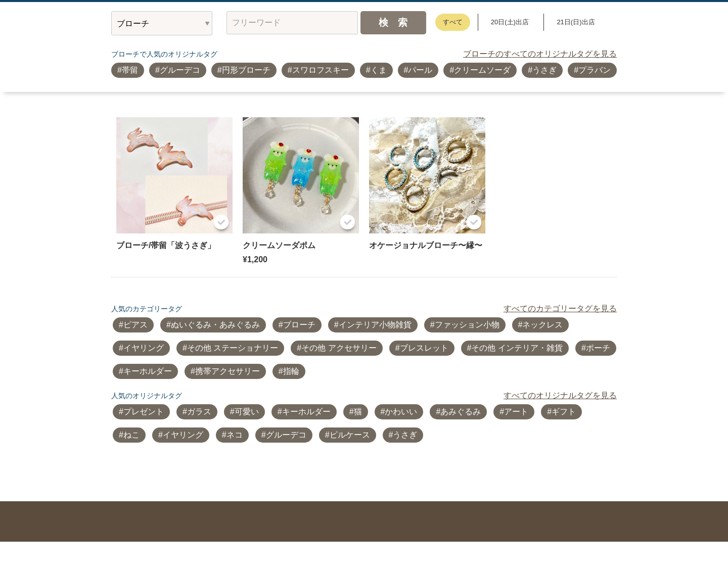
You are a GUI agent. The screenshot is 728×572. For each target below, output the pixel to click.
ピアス (135, 325)
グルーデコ (180, 70)
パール (420, 70)
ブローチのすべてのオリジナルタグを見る (540, 54)
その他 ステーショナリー (233, 348)
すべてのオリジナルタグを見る (560, 395)
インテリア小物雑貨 (375, 325)
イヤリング (144, 348)
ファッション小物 (467, 325)
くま (379, 70)
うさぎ (544, 70)
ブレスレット (424, 348)
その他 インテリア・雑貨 (517, 348)
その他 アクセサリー (339, 348)
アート (516, 412)
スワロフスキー (321, 70)
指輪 (291, 371)
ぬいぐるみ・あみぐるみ (215, 325)
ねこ (131, 435)
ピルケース (350, 435)
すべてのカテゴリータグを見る (560, 308)
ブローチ (299, 325)
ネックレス (542, 325)
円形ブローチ (246, 70)
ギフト (564, 412)
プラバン (595, 70)
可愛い (247, 412)
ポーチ (598, 348)
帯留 (130, 70)
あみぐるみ (461, 412)
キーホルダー (148, 371)
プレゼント (144, 412)
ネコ (235, 435)
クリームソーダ (482, 70)
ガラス (199, 412)
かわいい (401, 412)
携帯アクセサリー (227, 371)
